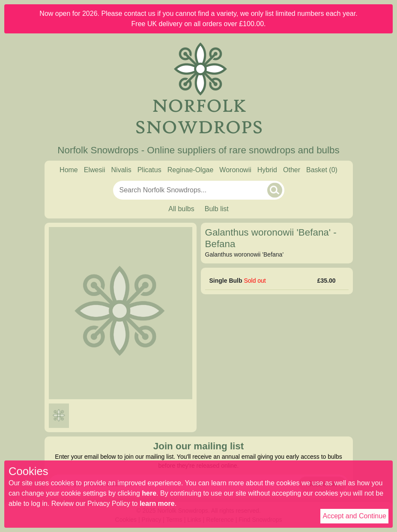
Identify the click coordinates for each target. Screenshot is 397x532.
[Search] (275, 190)
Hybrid (267, 170)
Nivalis (121, 170)
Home (69, 170)
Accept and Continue (354, 516)
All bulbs (181, 209)
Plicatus (149, 170)
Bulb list (217, 209)
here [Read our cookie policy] (149, 493)
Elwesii (95, 170)
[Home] (199, 89)
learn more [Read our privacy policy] (157, 504)
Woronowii (235, 170)
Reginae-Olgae (191, 170)
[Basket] (322, 170)
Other (292, 170)
